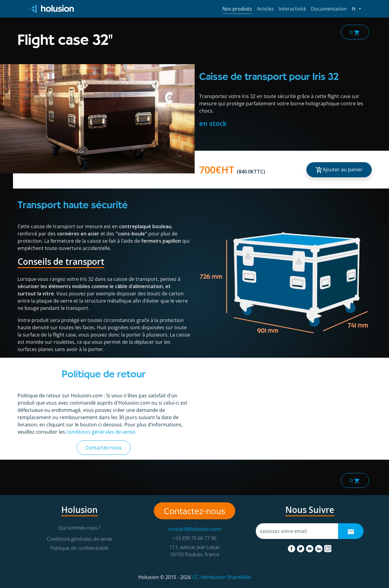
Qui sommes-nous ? (79, 528)
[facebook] (292, 547)
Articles (265, 9)
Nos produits (237, 9)
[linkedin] (319, 547)
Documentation (329, 9)
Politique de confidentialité (79, 548)
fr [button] (356, 8)
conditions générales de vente (101, 432)
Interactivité (292, 9)
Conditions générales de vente (79, 539)
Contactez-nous (104, 448)
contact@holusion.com (195, 529)
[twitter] (301, 547)
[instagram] (328, 547)
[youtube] (310, 547)
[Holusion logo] (52, 9)
